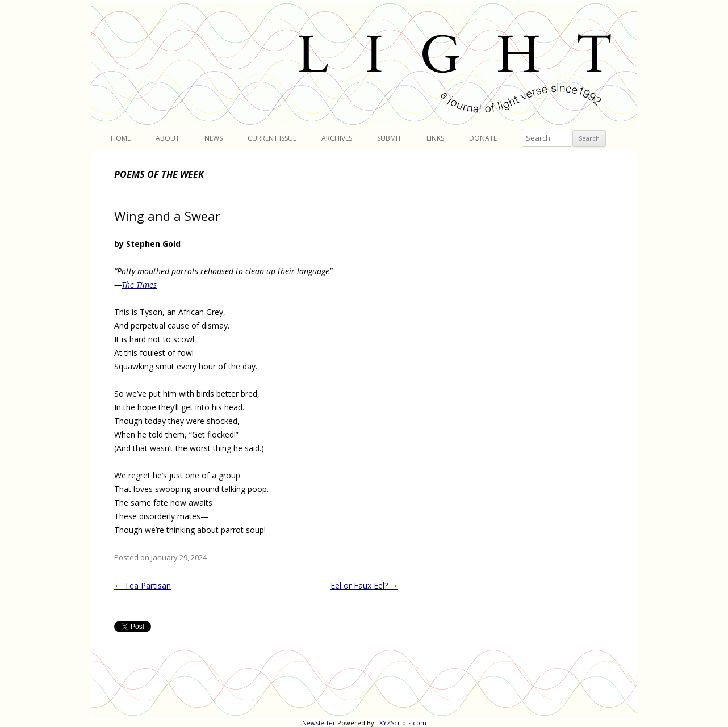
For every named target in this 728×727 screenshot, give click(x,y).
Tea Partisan (143, 585)
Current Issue (272, 138)
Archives (337, 138)
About (168, 138)
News (214, 138)
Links (435, 138)
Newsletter (319, 723)
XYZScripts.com (403, 723)
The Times (139, 285)
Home (121, 138)
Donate (483, 138)
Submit (389, 138)
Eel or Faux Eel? (364, 585)
